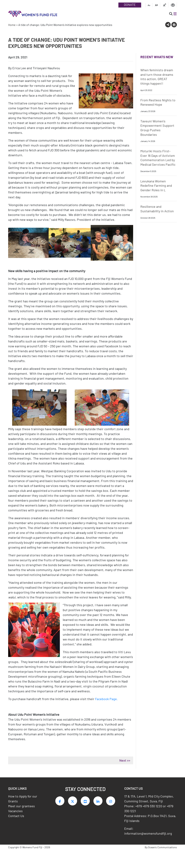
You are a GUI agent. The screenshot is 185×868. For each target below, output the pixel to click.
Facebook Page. (107, 699)
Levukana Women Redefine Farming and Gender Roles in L (156, 186)
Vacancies (15, 812)
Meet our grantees (21, 807)
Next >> (125, 760)
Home (12, 25)
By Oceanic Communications (161, 848)
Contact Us (16, 817)
